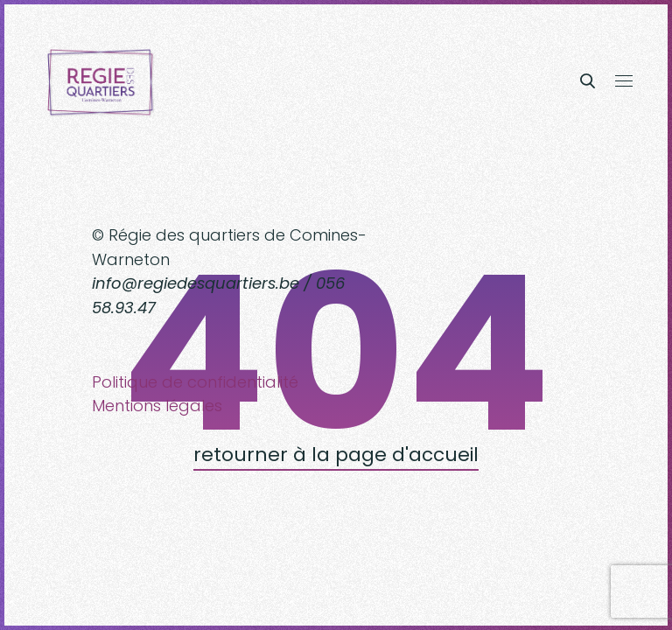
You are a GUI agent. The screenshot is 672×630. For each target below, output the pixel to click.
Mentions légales (157, 406)
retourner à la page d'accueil (336, 455)
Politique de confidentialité (195, 382)
